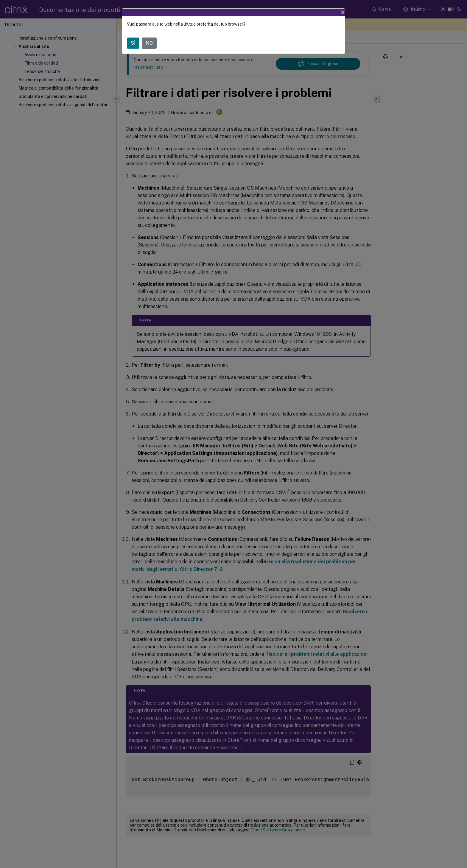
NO (149, 43)
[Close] (343, 12)
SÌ (133, 43)
